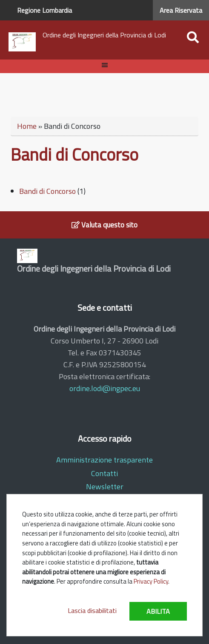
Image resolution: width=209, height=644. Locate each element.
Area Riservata (181, 10)
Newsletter (105, 487)
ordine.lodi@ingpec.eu (105, 388)
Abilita (158, 611)
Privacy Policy (151, 581)
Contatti (104, 473)
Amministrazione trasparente (104, 460)
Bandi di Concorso (47, 191)
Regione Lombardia (44, 10)
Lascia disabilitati (92, 610)
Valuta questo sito (104, 225)
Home (27, 126)
